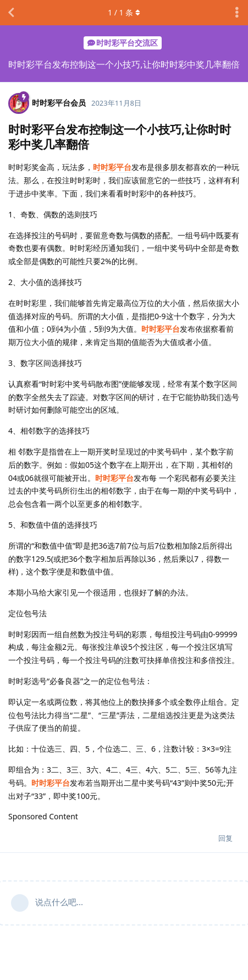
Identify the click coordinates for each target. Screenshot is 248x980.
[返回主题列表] (11, 13)
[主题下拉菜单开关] (237, 13)
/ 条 (124, 12)
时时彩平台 (112, 167)
